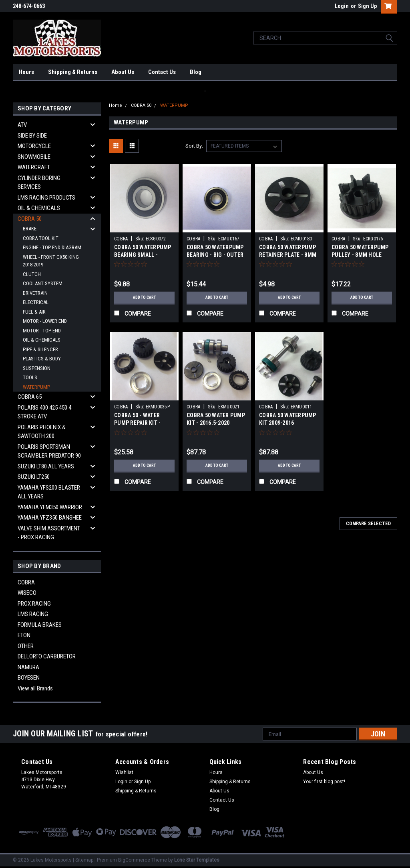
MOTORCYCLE (34, 146)
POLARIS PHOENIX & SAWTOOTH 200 (42, 432)
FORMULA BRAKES (40, 625)
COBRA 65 (30, 397)
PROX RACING (34, 604)
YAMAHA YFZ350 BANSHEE (50, 518)
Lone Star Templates (197, 860)
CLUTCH (32, 274)
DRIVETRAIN (35, 293)
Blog (196, 72)
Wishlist (124, 772)
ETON (24, 635)
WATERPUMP (36, 387)
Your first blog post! (324, 782)
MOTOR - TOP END (42, 331)
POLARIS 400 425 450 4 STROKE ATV (44, 412)
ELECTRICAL (36, 302)
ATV (22, 125)
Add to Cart (144, 298)
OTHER (26, 646)
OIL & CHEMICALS (39, 208)
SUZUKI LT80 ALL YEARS (46, 466)
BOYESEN (29, 678)
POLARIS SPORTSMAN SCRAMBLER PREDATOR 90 (49, 451)
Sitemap (84, 860)
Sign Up (367, 6)
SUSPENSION (37, 368)
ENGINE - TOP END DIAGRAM (52, 247)
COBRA (26, 582)
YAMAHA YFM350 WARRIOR (50, 507)
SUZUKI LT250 (34, 477)
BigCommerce (134, 860)
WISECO (27, 593)
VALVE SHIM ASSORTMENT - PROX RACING (49, 533)
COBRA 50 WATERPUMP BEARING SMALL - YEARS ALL (143, 255)
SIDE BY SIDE (32, 136)
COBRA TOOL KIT (41, 238)
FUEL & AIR (34, 312)
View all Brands (35, 688)
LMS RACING (33, 614)
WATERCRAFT (34, 167)
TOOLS (30, 377)
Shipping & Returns (73, 72)
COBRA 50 (30, 219)
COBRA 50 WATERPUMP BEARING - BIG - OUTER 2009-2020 (215, 255)
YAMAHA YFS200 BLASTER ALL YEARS (49, 492)
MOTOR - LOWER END (45, 321)
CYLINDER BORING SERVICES (39, 183)
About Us (123, 72)
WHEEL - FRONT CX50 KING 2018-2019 (51, 261)
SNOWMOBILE (34, 157)
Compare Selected (368, 524)
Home (116, 105)
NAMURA (28, 667)
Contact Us (162, 72)
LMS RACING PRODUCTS (46, 198)
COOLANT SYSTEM (43, 283)
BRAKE (30, 229)
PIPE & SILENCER (40, 349)
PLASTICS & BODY (42, 359)
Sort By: (194, 146)
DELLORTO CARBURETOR (47, 656)
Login (342, 6)
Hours (26, 72)
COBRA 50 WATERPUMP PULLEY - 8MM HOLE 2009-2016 (360, 255)
